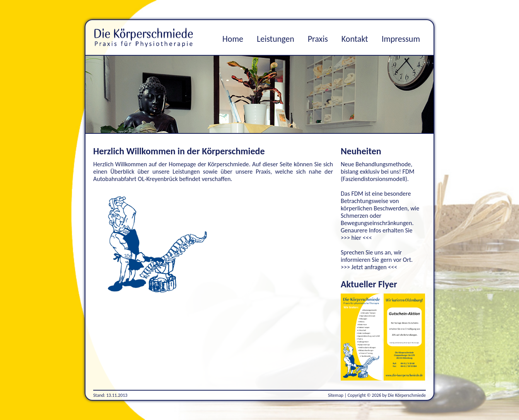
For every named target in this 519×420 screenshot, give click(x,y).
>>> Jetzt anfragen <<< (369, 267)
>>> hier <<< (356, 238)
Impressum (401, 39)
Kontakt (355, 39)
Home (233, 39)
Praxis (318, 39)
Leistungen (276, 39)
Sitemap (336, 395)
